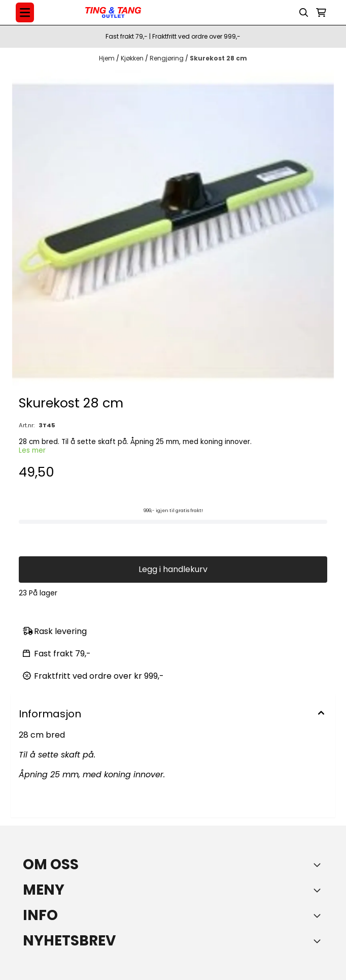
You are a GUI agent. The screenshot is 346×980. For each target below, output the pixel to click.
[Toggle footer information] (319, 865)
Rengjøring (167, 58)
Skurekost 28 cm (218, 58)
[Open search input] (304, 13)
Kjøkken (133, 58)
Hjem (108, 58)
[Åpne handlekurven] (321, 13)
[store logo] (113, 13)
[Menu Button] (25, 12)
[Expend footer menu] (319, 890)
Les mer (32, 450)
